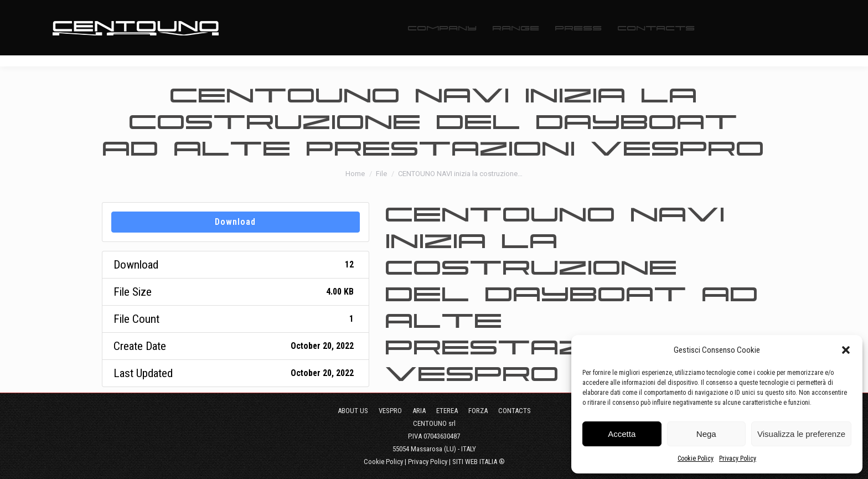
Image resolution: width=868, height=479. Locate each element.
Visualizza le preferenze (801, 434)
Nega (706, 434)
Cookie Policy (696, 459)
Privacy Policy (738, 459)
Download (235, 222)
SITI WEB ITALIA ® (479, 462)
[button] (846, 350)
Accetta (622, 434)
